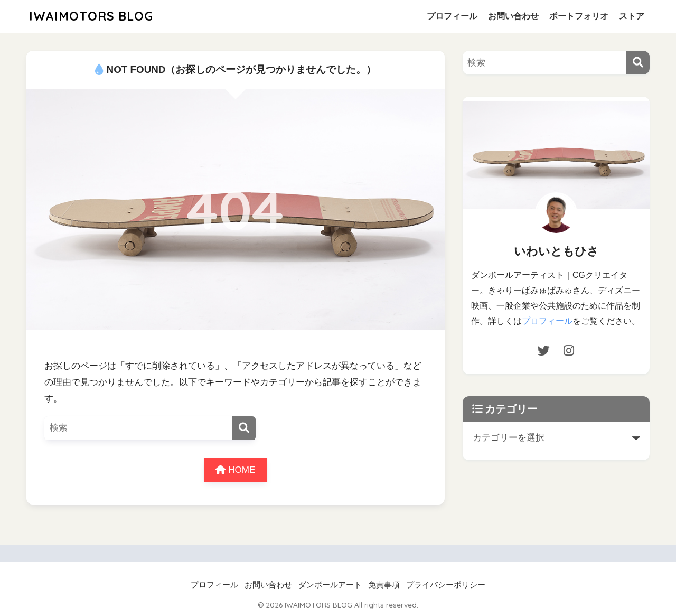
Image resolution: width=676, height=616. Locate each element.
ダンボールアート (330, 585)
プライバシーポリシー (446, 585)
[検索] (244, 428)
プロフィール (452, 16)
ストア (632, 16)
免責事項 (384, 585)
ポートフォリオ (579, 16)
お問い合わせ (513, 16)
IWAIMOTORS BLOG (91, 16)
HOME (235, 470)
